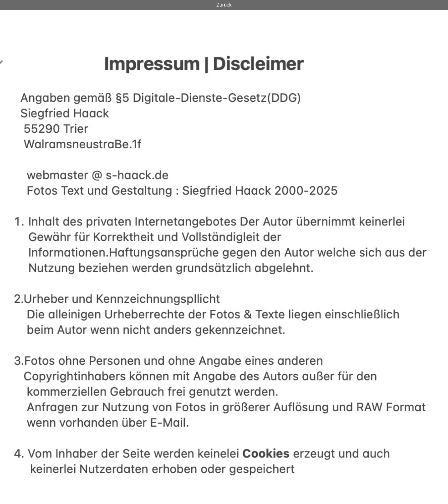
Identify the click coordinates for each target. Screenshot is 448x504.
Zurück (224, 5)
